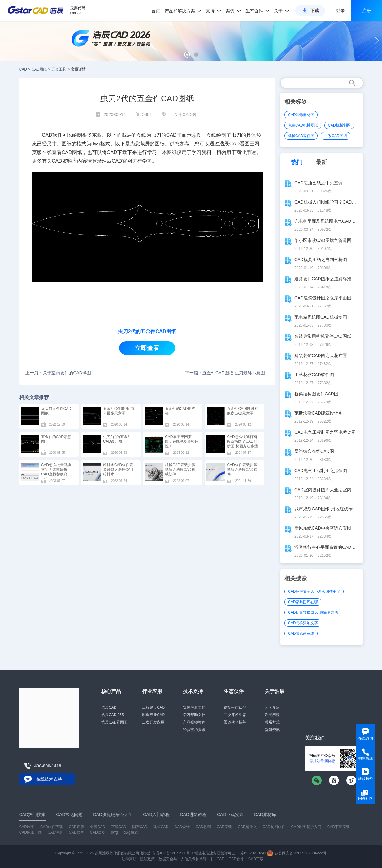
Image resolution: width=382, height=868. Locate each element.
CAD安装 (224, 827)
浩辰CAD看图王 (114, 722)
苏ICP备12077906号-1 (175, 853)
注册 (367, 11)
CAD (23, 69)
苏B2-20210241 (253, 853)
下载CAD (119, 827)
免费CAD (97, 827)
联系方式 (272, 722)
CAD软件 (236, 859)
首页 (156, 11)
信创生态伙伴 (235, 707)
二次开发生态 (235, 715)
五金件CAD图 (183, 114)
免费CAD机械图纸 (303, 125)
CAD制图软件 (274, 827)
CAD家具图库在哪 (303, 602)
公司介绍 (272, 707)
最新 (321, 162)
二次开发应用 (153, 722)
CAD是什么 (247, 827)
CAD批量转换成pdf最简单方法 (313, 612)
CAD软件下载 (52, 827)
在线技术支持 (49, 779)
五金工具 (59, 69)
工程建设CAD (153, 707)
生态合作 (257, 11)
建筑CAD (161, 827)
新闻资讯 (272, 730)
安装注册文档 (194, 707)
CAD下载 (117, 152)
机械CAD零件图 (301, 136)
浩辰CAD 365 (113, 715)
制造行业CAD (153, 715)
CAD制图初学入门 (306, 827)
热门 (297, 162)
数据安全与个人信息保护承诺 (183, 859)
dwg (115, 832)
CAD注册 (55, 832)
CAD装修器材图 (301, 115)
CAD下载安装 (339, 827)
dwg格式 (131, 832)
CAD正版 (76, 827)
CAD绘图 (97, 832)
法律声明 (129, 859)
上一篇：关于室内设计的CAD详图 (58, 373)
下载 (315, 11)
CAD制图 (27, 827)
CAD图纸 (39, 69)
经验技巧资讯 (194, 730)
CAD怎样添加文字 (303, 623)
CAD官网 (122, 161)
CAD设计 (182, 827)
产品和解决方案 (183, 11)
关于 (282, 11)
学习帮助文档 (194, 715)
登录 (341, 11)
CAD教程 (203, 827)
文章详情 (78, 69)
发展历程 (272, 715)
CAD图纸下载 (30, 832)
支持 (213, 11)
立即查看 (147, 348)
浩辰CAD (109, 707)
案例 (233, 11)
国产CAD (140, 827)
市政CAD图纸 (335, 136)
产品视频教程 (194, 722)
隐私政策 (147, 859)
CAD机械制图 (339, 125)
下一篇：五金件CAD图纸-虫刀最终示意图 (225, 373)
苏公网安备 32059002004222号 (297, 853)
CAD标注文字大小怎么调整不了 (314, 591)
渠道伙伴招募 (235, 722)
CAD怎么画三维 (301, 634)
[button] (187, 55)
